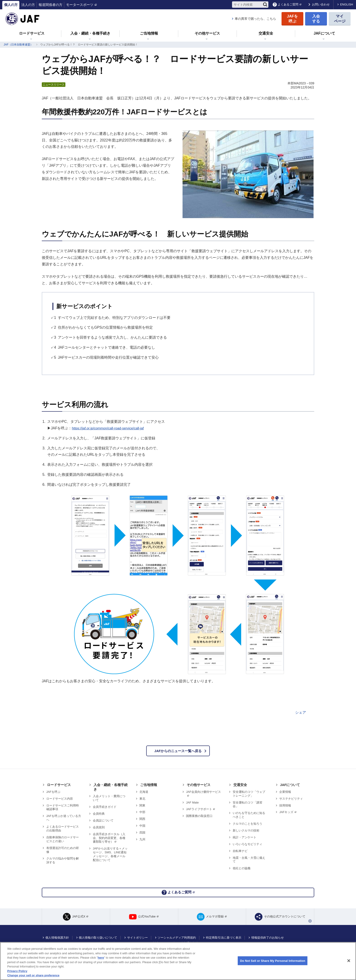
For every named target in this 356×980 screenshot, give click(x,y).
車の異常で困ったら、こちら (255, 19)
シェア (301, 712)
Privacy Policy (17, 971)
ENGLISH (347, 4)
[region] (178, 961)
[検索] (265, 5)
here (101, 958)
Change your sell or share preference (33, 975)
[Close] (349, 961)
